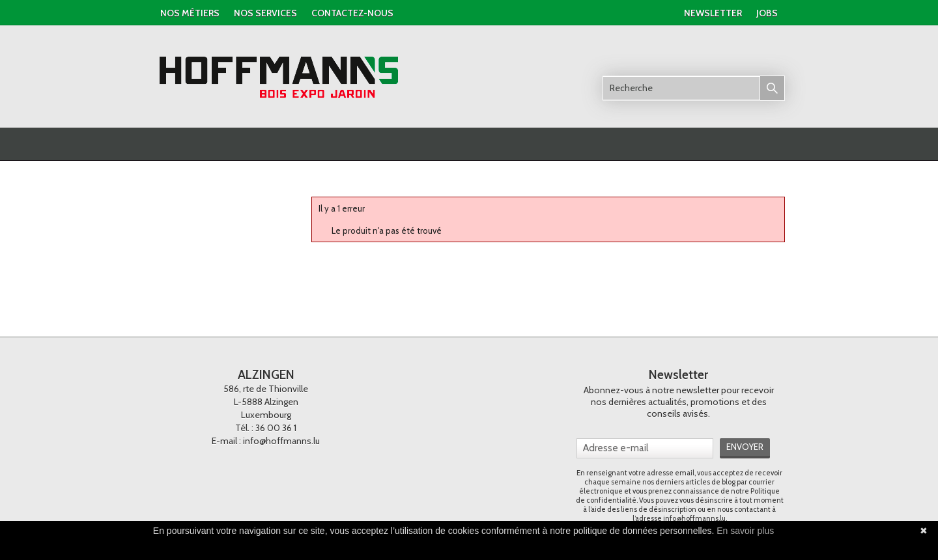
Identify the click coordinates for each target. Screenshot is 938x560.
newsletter (713, 13)
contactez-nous (352, 13)
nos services (265, 13)
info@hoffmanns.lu (281, 441)
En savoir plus (745, 531)
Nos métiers (190, 13)
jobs (767, 13)
